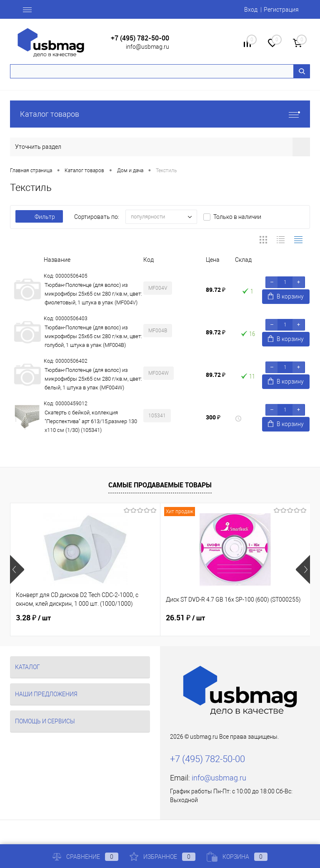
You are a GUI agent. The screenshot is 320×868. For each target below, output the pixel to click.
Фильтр (39, 217)
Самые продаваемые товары (160, 485)
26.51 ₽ (185, 618)
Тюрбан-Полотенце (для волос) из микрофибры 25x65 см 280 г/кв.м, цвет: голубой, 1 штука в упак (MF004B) (93, 336)
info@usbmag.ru (147, 47)
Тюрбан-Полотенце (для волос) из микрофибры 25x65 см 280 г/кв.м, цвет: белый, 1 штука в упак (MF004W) (93, 379)
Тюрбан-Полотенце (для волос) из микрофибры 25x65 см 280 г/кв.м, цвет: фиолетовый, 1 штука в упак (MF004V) (93, 294)
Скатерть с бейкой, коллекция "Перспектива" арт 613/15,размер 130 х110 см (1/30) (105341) (91, 421)
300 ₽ (213, 417)
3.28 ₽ (33, 618)
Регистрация (281, 10)
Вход (251, 10)
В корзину (286, 296)
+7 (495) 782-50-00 (140, 38)
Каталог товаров (160, 114)
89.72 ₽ (216, 290)
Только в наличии (237, 217)
